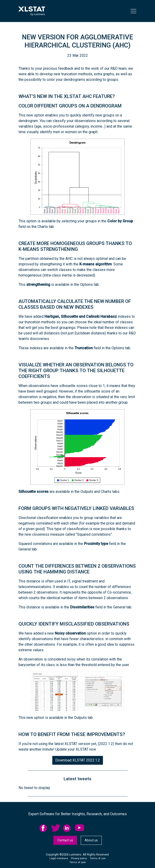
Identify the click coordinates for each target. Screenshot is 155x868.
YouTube (80, 828)
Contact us (65, 840)
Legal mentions (59, 858)
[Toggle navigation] (133, 11)
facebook (44, 828)
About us (91, 840)
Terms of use (98, 858)
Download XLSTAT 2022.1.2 (78, 760)
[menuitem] (45, 828)
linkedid (68, 828)
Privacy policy (79, 858)
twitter (56, 828)
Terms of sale (77, 862)
